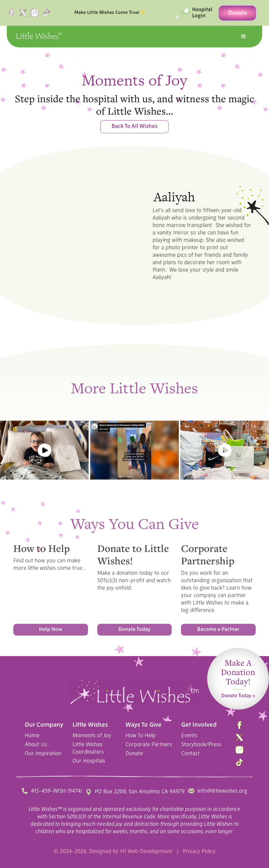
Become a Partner (218, 632)
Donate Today (134, 632)
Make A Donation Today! (238, 676)
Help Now (51, 632)
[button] (244, 37)
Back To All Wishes (134, 127)
